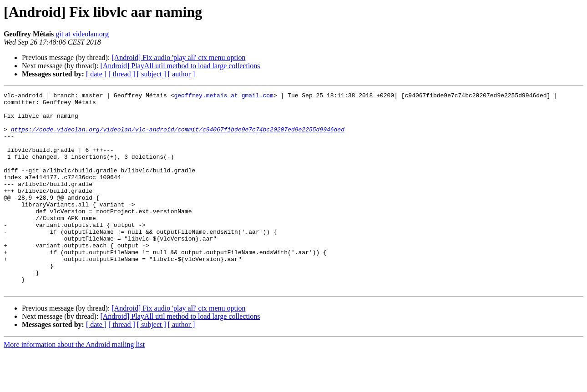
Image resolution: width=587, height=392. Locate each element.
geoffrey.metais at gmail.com (223, 96)
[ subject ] (152, 74)
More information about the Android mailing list (74, 384)
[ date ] (96, 74)
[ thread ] (122, 74)
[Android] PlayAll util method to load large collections (180, 66)
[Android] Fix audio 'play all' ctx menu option (178, 58)
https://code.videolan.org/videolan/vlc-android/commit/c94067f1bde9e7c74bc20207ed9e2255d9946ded (178, 137)
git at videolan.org (82, 34)
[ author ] (182, 74)
